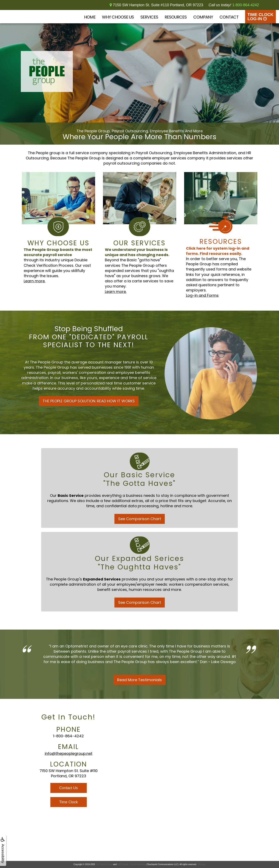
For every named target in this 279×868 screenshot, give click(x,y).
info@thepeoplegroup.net (69, 753)
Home (90, 17)
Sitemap (202, 864)
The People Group (104, 864)
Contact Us (69, 788)
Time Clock (69, 802)
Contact (229, 17)
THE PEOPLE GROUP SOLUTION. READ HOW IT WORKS (89, 401)
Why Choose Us (118, 17)
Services (149, 17)
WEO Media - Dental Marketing (131, 864)
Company (203, 17)
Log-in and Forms (202, 295)
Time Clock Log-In (260, 17)
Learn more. (35, 281)
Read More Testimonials (139, 680)
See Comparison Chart (140, 519)
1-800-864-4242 (68, 736)
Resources (176, 17)
